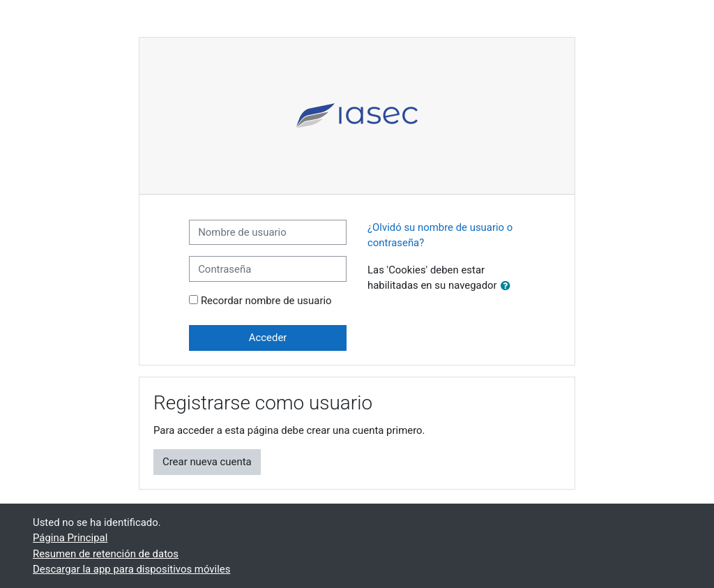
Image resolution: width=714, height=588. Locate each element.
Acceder (268, 338)
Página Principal (70, 538)
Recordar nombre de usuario (266, 301)
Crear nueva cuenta (207, 462)
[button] (508, 286)
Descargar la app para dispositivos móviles (131, 569)
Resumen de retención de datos (106, 554)
